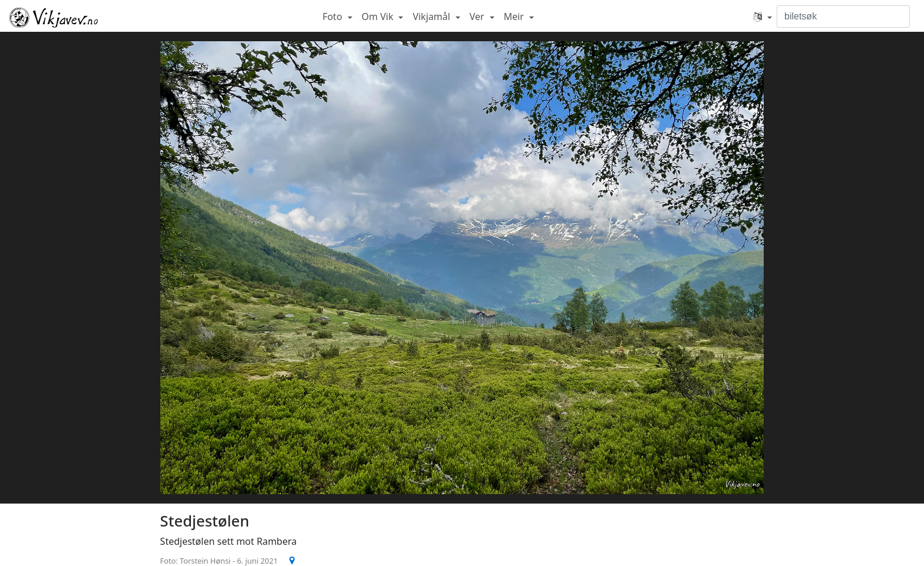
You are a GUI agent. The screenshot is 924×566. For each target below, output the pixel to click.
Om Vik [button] (379, 16)
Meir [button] (515, 16)
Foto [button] (334, 16)
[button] (763, 16)
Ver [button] (478, 16)
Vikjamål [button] (433, 16)
